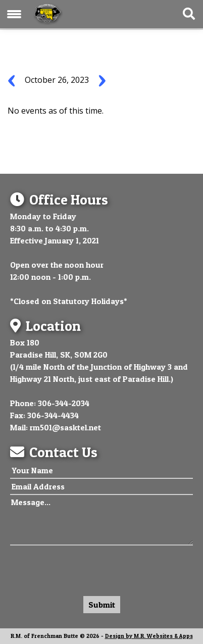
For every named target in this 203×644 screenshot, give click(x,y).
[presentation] (87, 568)
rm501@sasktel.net (65, 427)
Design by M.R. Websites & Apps (149, 636)
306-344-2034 (64, 403)
